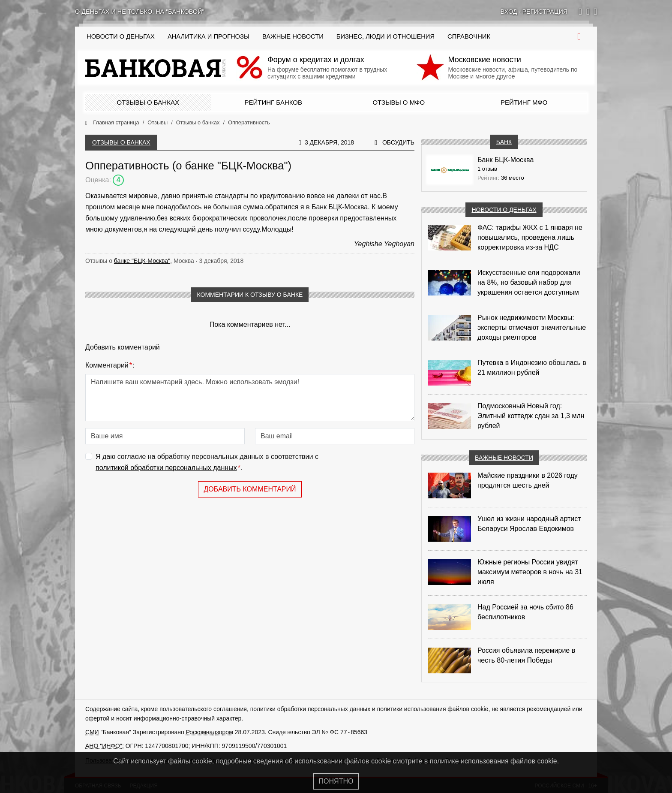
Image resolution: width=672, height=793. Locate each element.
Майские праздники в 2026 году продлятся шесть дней (528, 480)
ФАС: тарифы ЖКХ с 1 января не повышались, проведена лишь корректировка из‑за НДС (530, 237)
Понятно (336, 781)
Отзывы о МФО (399, 102)
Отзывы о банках (148, 102)
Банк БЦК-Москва (505, 160)
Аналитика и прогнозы (208, 36)
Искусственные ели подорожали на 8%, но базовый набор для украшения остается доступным (529, 282)
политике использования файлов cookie (493, 761)
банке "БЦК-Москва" (142, 261)
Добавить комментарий (250, 489)
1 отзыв (487, 169)
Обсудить (398, 142)
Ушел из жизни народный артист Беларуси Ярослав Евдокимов (529, 524)
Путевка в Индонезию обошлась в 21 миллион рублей (532, 368)
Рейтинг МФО (524, 102)
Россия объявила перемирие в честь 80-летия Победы (526, 655)
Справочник (469, 36)
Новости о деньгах (504, 210)
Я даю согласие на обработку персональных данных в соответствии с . (207, 463)
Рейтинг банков (273, 102)
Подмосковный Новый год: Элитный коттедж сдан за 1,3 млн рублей (531, 416)
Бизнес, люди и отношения (385, 36)
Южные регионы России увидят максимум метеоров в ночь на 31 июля (530, 572)
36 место (513, 178)
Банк (504, 142)
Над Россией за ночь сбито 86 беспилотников (525, 612)
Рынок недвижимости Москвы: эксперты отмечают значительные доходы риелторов (532, 327)
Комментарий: (110, 365)
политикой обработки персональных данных (166, 468)
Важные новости (293, 36)
